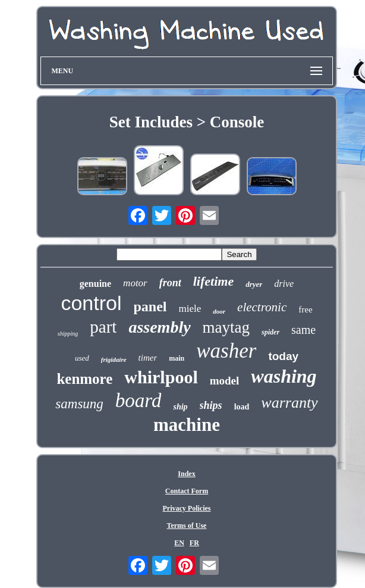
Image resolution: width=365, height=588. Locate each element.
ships (211, 405)
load (242, 407)
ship (180, 407)
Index (186, 474)
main (177, 358)
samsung (79, 404)
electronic (262, 307)
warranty (289, 403)
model (225, 381)
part (103, 327)
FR (194, 543)
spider (270, 332)
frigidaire (114, 359)
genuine (95, 284)
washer (226, 351)
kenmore (84, 379)
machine (187, 425)
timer (148, 358)
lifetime (213, 281)
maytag (226, 327)
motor (135, 283)
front (170, 283)
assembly (159, 327)
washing (284, 376)
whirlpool (161, 377)
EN (179, 543)
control (91, 303)
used (82, 358)
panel (150, 306)
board (139, 401)
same (303, 330)
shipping (68, 334)
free (305, 309)
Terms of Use (187, 526)
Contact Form (187, 491)
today (283, 356)
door (219, 311)
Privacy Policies (187, 508)
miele (190, 309)
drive (284, 284)
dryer (254, 284)
